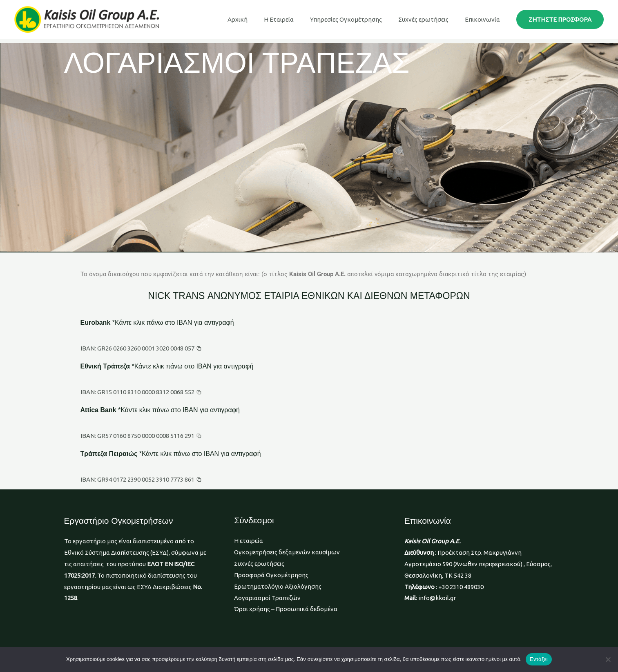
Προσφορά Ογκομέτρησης (271, 575)
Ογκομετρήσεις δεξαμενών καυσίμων (287, 552)
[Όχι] (608, 659)
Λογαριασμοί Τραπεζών (267, 598)
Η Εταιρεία (293, 19)
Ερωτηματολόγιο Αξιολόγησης (278, 586)
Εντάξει (539, 659)
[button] (560, 19)
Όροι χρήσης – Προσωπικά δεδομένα (286, 609)
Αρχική (256, 19)
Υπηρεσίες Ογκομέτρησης (356, 19)
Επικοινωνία (484, 19)
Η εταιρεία (249, 541)
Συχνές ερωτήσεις (429, 19)
